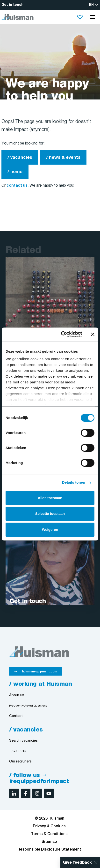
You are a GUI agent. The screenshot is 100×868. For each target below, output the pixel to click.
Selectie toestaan (50, 514)
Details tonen (74, 482)
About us (17, 695)
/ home (15, 172)
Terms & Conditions (49, 834)
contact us (17, 186)
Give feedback (77, 863)
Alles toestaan (50, 498)
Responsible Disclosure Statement (49, 850)
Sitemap (49, 842)
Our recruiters (20, 761)
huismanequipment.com (39, 672)
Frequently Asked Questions (28, 706)
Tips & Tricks (18, 751)
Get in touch (12, 5)
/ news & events (63, 158)
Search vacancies (23, 741)
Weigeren (50, 529)
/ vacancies (20, 158)
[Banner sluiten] (93, 334)
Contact (16, 716)
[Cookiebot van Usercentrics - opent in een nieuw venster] (62, 334)
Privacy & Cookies (49, 826)
